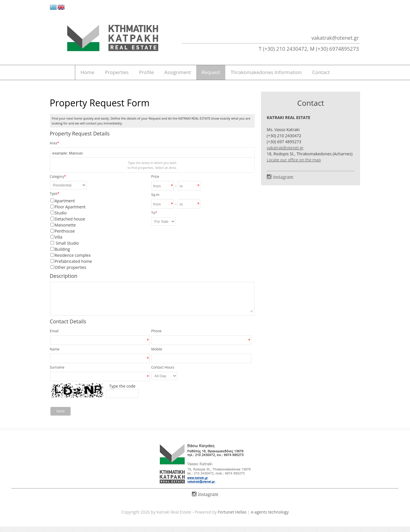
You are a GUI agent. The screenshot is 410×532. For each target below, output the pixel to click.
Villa (59, 243)
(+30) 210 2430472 (285, 49)
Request (218, 75)
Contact (337, 75)
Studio (61, 218)
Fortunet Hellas (232, 517)
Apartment (65, 206)
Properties (106, 75)
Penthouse (65, 236)
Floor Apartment (70, 212)
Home (71, 75)
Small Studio (67, 249)
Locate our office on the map (294, 165)
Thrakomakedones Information (278, 75)
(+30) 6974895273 (337, 49)
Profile (142, 75)
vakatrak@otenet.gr (335, 38)
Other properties (71, 273)
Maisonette (65, 230)
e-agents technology (270, 517)
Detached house (70, 224)
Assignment (179, 75)
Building (62, 255)
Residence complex (73, 261)
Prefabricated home (73, 267)
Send (61, 417)
